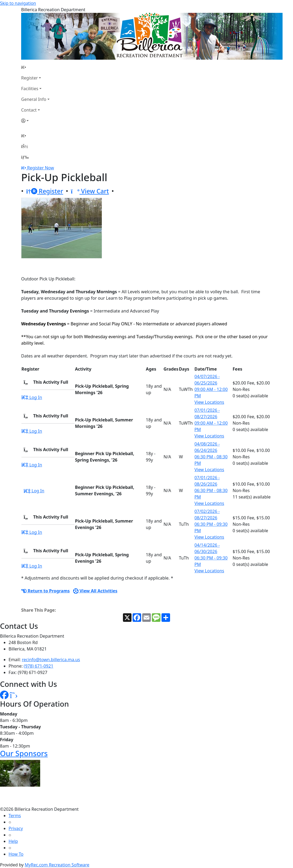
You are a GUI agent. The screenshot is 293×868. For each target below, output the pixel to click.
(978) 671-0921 (39, 666)
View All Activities (95, 591)
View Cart (90, 191)
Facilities (30, 89)
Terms (15, 816)
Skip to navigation (18, 3)
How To (16, 854)
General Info (34, 99)
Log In (32, 397)
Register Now (40, 168)
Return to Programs (45, 591)
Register (29, 78)
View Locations (209, 402)
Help (13, 841)
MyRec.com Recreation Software (57, 865)
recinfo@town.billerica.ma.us (51, 660)
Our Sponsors (24, 753)
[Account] (35, 121)
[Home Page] (35, 67)
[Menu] (25, 157)
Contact (29, 110)
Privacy (16, 828)
